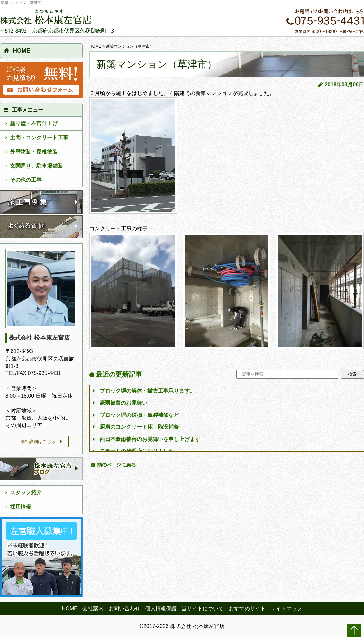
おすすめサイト (247, 608)
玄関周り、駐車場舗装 (36, 166)
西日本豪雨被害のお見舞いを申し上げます (150, 439)
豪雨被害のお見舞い (123, 403)
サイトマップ (286, 608)
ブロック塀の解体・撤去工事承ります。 (147, 391)
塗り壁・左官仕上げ (34, 123)
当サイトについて (203, 608)
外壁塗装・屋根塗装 (34, 152)
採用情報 (21, 507)
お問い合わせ (124, 608)
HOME (95, 46)
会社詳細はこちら (38, 441)
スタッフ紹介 (26, 492)
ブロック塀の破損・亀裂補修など (139, 415)
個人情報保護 (161, 608)
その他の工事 (26, 180)
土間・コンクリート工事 (39, 138)
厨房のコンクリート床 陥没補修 (139, 427)
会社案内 (93, 608)
